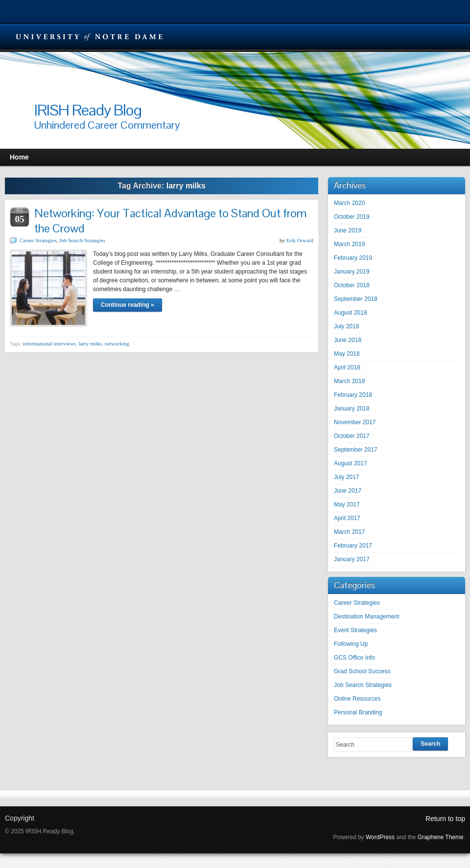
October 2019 (352, 217)
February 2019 (353, 258)
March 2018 (349, 381)
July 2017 (346, 477)
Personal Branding (358, 712)
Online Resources (357, 699)
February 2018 (353, 395)
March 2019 (349, 244)
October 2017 (352, 436)
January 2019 (352, 272)
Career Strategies (38, 240)
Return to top (445, 819)
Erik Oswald (300, 240)
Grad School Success (362, 671)
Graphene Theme (441, 837)
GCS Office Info (354, 658)
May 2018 (347, 354)
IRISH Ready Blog (88, 110)
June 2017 (348, 491)
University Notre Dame (89, 37)
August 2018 (350, 313)
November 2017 (355, 422)
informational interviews (49, 343)
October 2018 (352, 285)
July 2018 (346, 326)
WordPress (380, 837)
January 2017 (352, 559)
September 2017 (356, 450)
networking (117, 343)
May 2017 (347, 504)
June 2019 (348, 230)
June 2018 (348, 340)
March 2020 (349, 203)
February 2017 (353, 546)
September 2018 (356, 299)
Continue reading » (128, 305)
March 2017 (349, 532)
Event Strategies (355, 630)
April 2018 (347, 367)
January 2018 (352, 409)
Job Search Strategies (82, 240)
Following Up (351, 644)
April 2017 (347, 518)
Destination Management (366, 617)
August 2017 (350, 463)
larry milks (90, 343)
